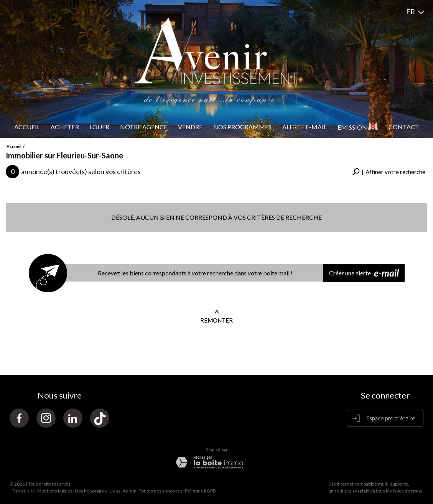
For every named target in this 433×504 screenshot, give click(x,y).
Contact (404, 127)
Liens (115, 491)
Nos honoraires (91, 491)
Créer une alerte (364, 273)
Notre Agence (144, 127)
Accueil (27, 127)
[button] (389, 172)
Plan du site (23, 491)
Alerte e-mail (305, 127)
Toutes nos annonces (161, 491)
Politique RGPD (200, 491)
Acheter (65, 127)
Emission (358, 127)
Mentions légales (55, 491)
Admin (130, 491)
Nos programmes (242, 127)
